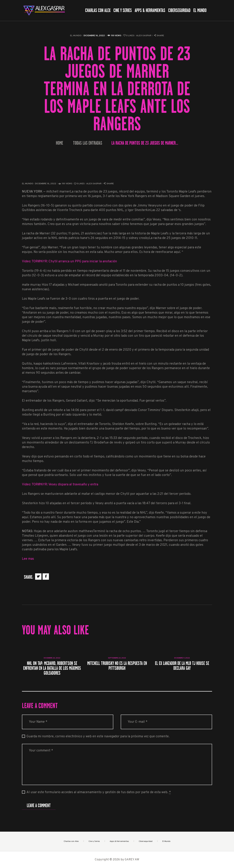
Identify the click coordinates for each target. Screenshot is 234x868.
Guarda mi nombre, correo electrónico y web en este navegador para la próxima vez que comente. (98, 737)
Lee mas (28, 559)
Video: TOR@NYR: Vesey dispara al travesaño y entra (60, 485)
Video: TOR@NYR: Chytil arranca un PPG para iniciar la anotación (69, 262)
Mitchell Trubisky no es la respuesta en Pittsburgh (117, 666)
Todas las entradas (88, 143)
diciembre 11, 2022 (182, 658)
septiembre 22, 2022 (117, 658)
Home (59, 143)
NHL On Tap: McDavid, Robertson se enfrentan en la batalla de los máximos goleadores (52, 668)
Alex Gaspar (144, 36)
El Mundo (76, 36)
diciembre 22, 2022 (52, 658)
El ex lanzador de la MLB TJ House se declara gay (182, 666)
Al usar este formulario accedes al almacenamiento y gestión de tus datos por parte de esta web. (99, 792)
